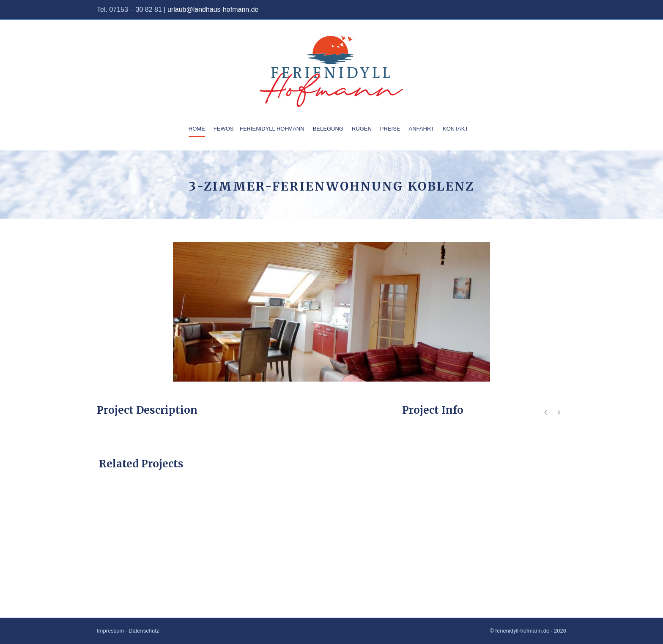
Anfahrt (422, 129)
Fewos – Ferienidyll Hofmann (259, 129)
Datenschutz (144, 631)
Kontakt (455, 129)
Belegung (328, 129)
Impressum (110, 631)
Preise (390, 129)
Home (197, 129)
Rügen (362, 129)
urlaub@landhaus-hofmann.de (213, 10)
